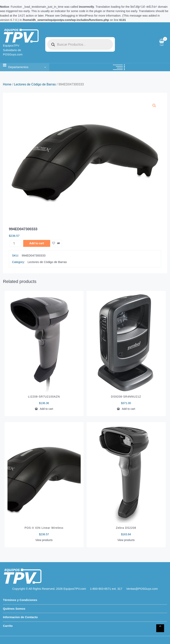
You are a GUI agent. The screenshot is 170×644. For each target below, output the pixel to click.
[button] (154, 106)
